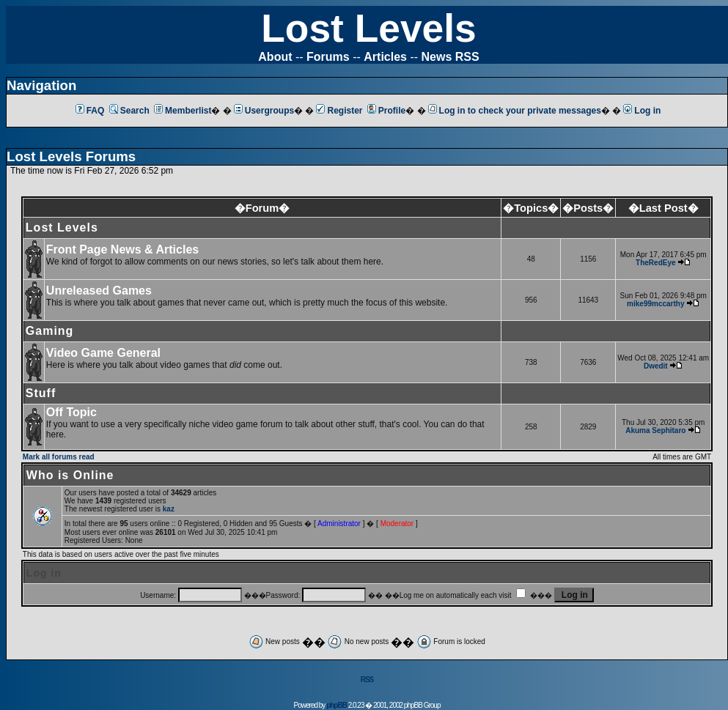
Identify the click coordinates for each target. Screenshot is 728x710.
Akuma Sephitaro (655, 430)
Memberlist (183, 111)
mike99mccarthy (655, 304)
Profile (386, 111)
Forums (328, 57)
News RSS (451, 57)
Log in (642, 111)
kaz (169, 509)
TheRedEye (655, 263)
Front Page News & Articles (122, 249)
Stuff (41, 393)
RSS (367, 680)
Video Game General (103, 353)
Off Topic (71, 412)
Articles (385, 57)
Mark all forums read (59, 457)
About (275, 57)
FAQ (90, 111)
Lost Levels (368, 28)
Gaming (50, 331)
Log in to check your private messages (515, 111)
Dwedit (656, 366)
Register (339, 111)
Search (129, 111)
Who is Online (70, 475)
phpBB (337, 705)
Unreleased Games (99, 291)
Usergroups (264, 111)
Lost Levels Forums (71, 156)
